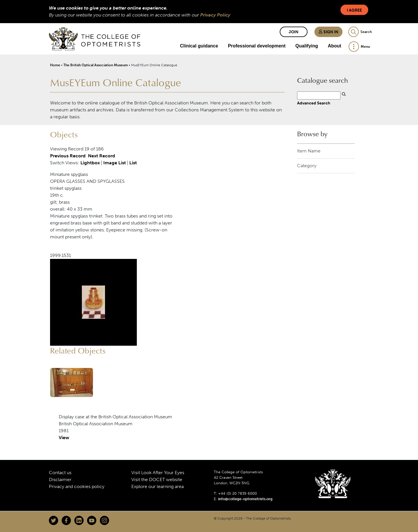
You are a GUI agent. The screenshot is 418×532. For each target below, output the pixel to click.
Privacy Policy (215, 15)
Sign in (328, 32)
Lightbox (90, 163)
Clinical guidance (199, 46)
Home (55, 65)
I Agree (354, 10)
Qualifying (307, 46)
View (64, 438)
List (133, 163)
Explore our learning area (158, 486)
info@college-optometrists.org (245, 499)
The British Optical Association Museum (96, 65)
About (334, 46)
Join (294, 32)
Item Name (309, 151)
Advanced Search (314, 103)
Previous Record (68, 156)
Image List (115, 163)
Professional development (257, 46)
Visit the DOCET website (157, 479)
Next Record (102, 156)
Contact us (60, 473)
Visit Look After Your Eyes (158, 473)
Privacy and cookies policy (77, 486)
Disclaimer (60, 479)
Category (307, 166)
